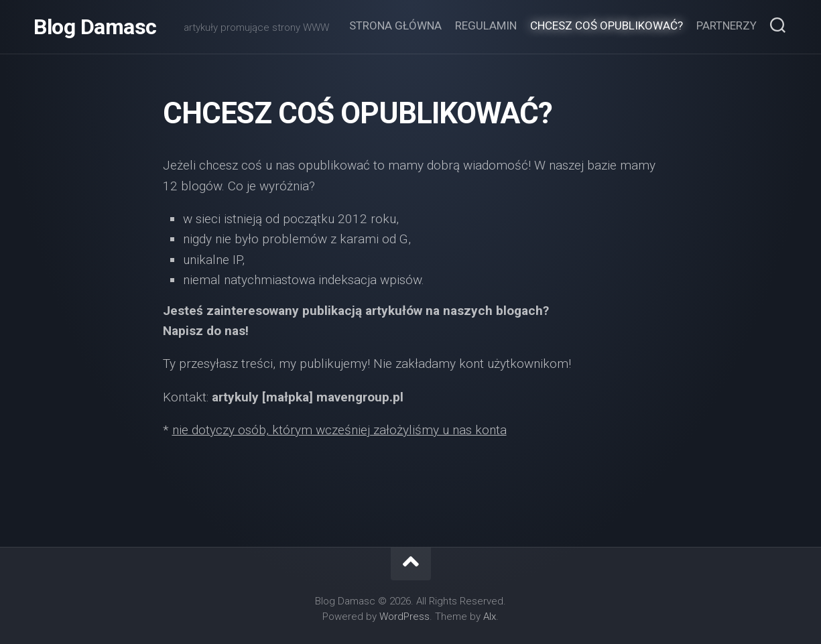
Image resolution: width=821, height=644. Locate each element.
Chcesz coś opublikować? (607, 25)
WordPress (404, 617)
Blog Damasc (95, 27)
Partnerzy (727, 25)
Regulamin (486, 25)
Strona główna (395, 25)
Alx (490, 617)
